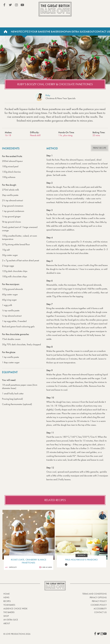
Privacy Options (98, 597)
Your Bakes (38, 32)
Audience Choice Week (15, 609)
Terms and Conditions (94, 594)
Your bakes (9, 605)
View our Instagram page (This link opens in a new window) (16, 5)
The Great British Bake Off (55, 9)
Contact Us (100, 612)
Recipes (24, 32)
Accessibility (100, 609)
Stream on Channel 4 (94, 5)
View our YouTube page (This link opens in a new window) (22, 5)
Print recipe (100, 148)
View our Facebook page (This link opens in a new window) (4, 5)
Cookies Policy (99, 605)
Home (5, 32)
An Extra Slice (76, 32)
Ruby (48, 95)
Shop (64, 32)
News (15, 32)
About (90, 32)
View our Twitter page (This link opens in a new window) (10, 5)
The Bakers (53, 32)
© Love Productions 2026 (17, 634)
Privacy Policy (99, 601)
